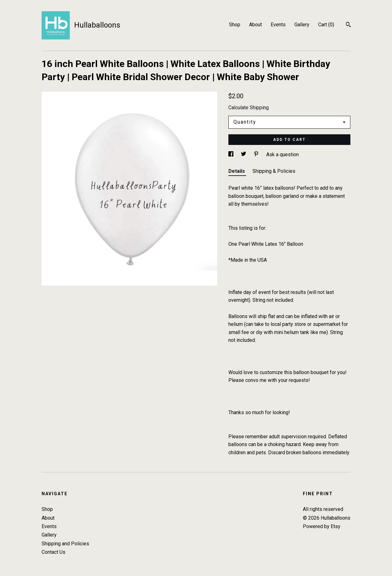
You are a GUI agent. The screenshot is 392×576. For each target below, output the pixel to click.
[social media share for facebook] (232, 154)
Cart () (326, 25)
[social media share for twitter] (244, 154)
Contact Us (53, 552)
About (255, 25)
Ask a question (283, 154)
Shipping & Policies (274, 171)
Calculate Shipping (249, 108)
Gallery (302, 25)
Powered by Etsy (322, 526)
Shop (235, 25)
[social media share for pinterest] (257, 154)
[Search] (348, 25)
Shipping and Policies (65, 544)
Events (278, 25)
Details (237, 171)
